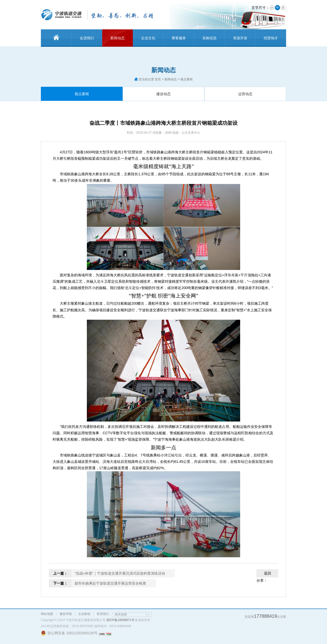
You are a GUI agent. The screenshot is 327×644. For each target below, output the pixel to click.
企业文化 (148, 38)
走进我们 (87, 38)
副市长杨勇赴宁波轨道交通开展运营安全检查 (110, 583)
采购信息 (209, 38)
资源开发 (240, 38)
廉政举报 (66, 614)
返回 (267, 573)
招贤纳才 (271, 38)
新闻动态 (118, 38)
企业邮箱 (84, 614)
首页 (158, 79)
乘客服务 (179, 38)
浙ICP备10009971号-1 (122, 620)
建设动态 (163, 94)
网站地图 (47, 614)
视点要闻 (82, 94)
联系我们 (103, 614)
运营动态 (245, 94)
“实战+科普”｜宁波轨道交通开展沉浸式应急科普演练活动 (120, 573)
